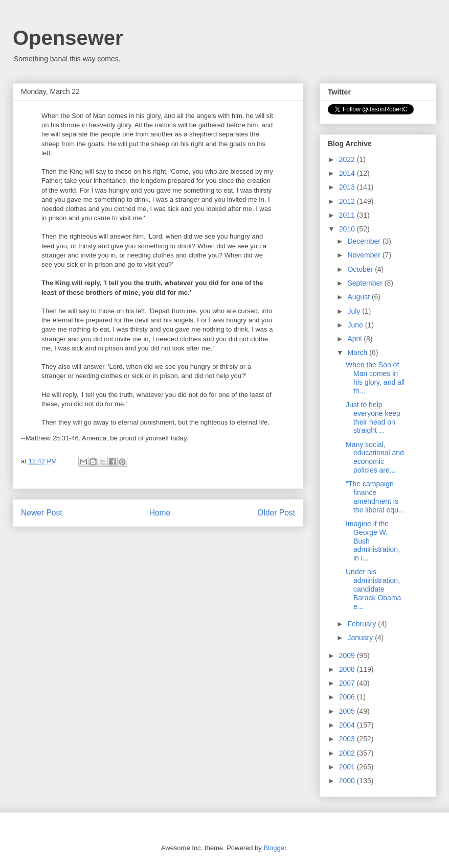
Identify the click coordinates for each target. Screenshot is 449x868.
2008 (348, 669)
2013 (348, 187)
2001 (348, 767)
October (361, 269)
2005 (348, 711)
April (355, 339)
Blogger (275, 848)
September (366, 283)
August (359, 297)
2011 (348, 215)
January (361, 638)
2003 (348, 739)
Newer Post (42, 513)
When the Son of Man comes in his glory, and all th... (375, 378)
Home (160, 513)
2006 (348, 697)
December (365, 241)
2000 (348, 781)
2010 (348, 229)
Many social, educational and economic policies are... (375, 457)
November (365, 255)
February (363, 624)
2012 (348, 201)
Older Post (276, 513)
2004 (348, 725)
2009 (348, 655)
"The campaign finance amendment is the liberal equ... (375, 497)
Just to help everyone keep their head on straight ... (373, 417)
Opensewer (68, 38)
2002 (348, 753)
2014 (348, 173)
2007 (348, 683)
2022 (348, 159)
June (356, 325)
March (358, 353)
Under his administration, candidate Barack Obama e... (373, 589)
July (355, 311)
